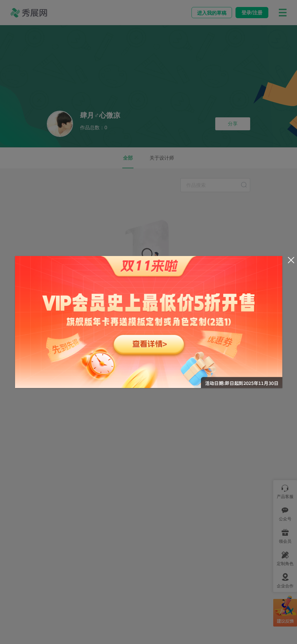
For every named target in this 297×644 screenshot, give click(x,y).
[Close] (291, 260)
